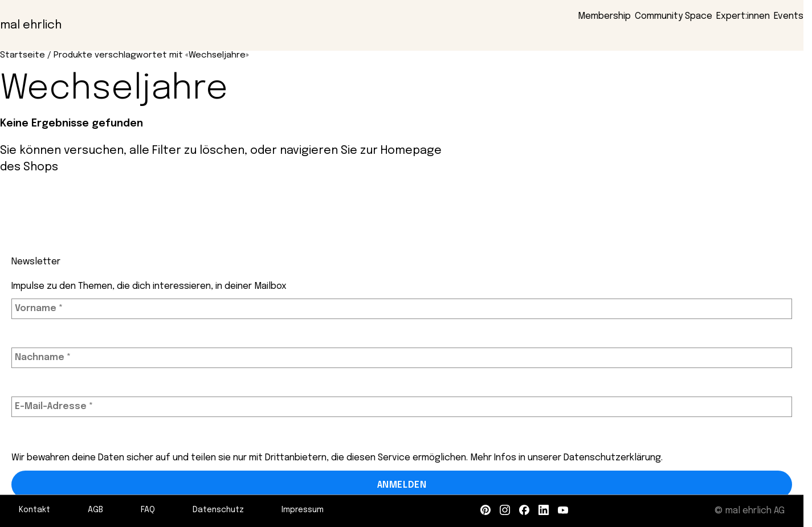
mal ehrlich (31, 25)
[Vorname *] (402, 309)
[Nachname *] (402, 358)
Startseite (23, 55)
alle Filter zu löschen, (188, 151)
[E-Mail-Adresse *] (402, 407)
